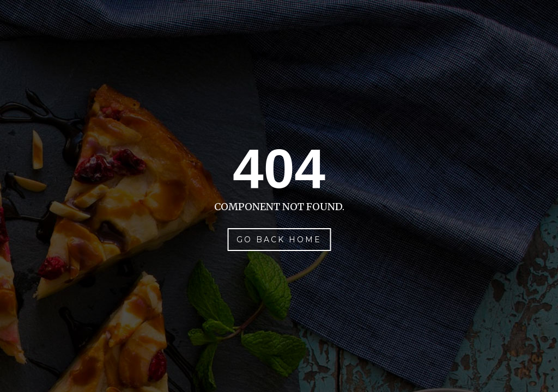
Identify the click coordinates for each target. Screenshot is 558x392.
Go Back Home (279, 240)
